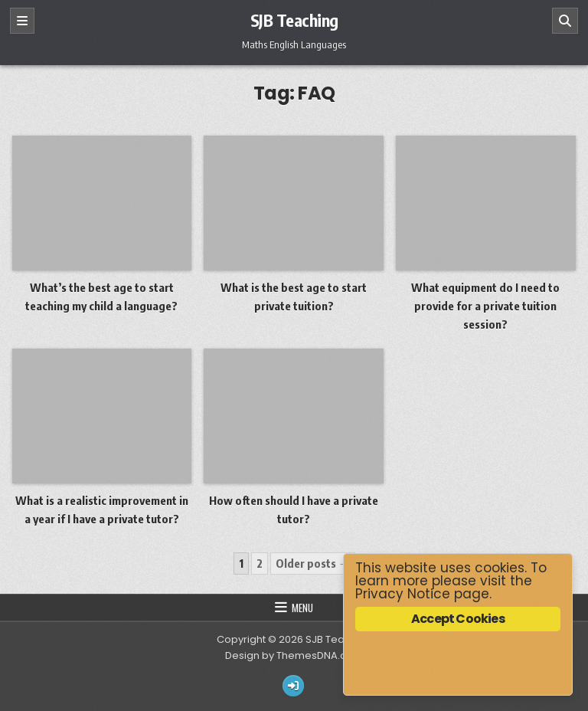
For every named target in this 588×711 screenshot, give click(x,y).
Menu (302, 608)
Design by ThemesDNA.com (294, 655)
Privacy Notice (403, 594)
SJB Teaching (294, 20)
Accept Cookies (458, 619)
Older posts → (313, 563)
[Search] (565, 21)
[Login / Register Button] (293, 686)
